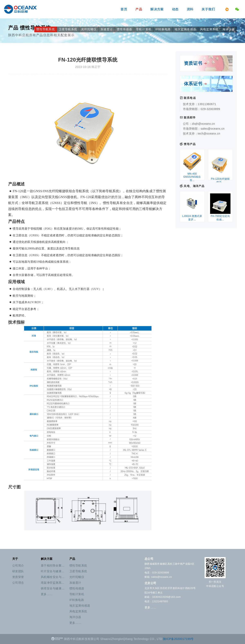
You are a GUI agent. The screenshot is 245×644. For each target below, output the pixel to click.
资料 (190, 9)
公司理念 (18, 583)
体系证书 (195, 84)
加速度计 (107, 29)
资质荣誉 (18, 577)
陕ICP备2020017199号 (178, 639)
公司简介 (18, 565)
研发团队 (18, 571)
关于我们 (208, 9)
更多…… (47, 594)
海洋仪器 (229, 29)
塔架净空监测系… (53, 583)
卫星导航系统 (68, 29)
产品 (139, 9)
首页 (124, 9)
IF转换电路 (163, 29)
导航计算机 (144, 29)
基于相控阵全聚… (53, 565)
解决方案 (157, 9)
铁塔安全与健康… (53, 588)
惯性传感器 (125, 29)
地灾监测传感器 (185, 29)
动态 (175, 9)
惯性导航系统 (46, 29)
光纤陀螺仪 (89, 29)
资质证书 (195, 63)
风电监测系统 (209, 29)
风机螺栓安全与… (53, 577)
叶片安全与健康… (53, 571)
